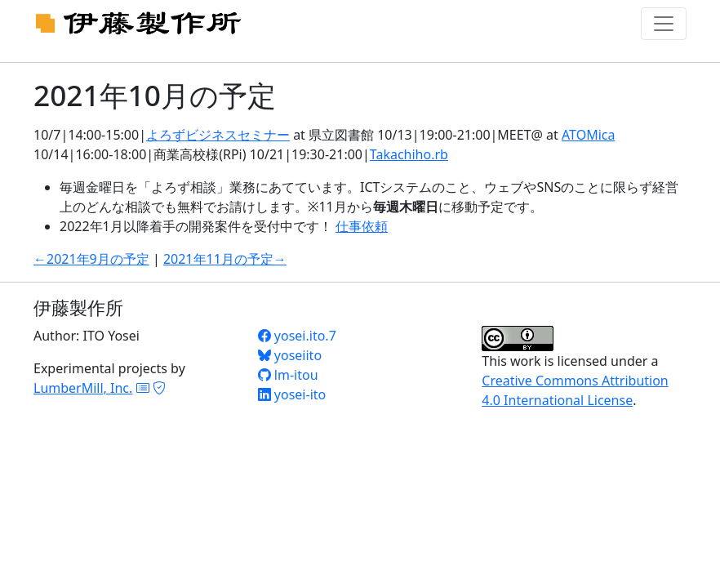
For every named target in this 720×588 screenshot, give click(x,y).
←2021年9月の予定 (91, 259)
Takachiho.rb (409, 154)
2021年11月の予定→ (225, 259)
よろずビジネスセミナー (218, 135)
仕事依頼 (362, 226)
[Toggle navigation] (664, 24)
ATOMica (588, 135)
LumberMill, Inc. (83, 388)
